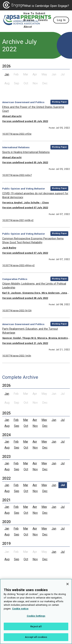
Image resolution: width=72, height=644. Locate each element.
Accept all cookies (36, 639)
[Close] (68, 586)
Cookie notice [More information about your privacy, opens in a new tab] (20, 610)
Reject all (36, 628)
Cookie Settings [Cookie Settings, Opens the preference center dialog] (36, 618)
